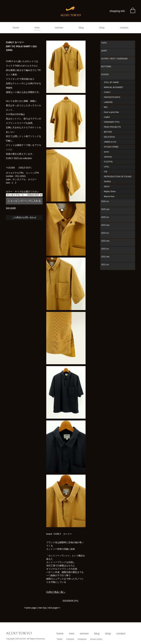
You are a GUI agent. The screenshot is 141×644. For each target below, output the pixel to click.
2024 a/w (105, 225)
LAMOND (108, 102)
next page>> (54, 608)
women (59, 28)
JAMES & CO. (110, 142)
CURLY (107, 92)
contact (124, 28)
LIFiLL (107, 167)
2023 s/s (105, 249)
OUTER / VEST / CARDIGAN (114, 59)
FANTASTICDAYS (112, 97)
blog (81, 28)
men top (42, 608)
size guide (11, 208)
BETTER (108, 132)
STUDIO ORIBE (111, 147)
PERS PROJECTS (112, 127)
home (16, 28)
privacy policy (96, 639)
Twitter (59, 639)
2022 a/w (105, 257)
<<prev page (30, 608)
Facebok (70, 639)
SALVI (107, 186)
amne (106, 152)
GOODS (105, 74)
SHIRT (104, 51)
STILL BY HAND (111, 82)
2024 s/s (105, 233)
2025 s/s (105, 217)
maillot (107, 117)
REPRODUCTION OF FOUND (118, 177)
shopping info (117, 11)
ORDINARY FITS (112, 122)
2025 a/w (105, 209)
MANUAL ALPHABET (114, 87)
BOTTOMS (106, 66)
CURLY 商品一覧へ (56, 592)
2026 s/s (105, 201)
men (37, 28)
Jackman (108, 157)
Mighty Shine (110, 191)
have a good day (111, 112)
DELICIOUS (109, 137)
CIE (106, 172)
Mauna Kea (109, 196)
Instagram (82, 639)
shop (102, 28)
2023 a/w (105, 241)
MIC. (106, 107)
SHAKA (107, 181)
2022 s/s (105, 265)
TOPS (104, 43)
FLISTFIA (108, 162)
